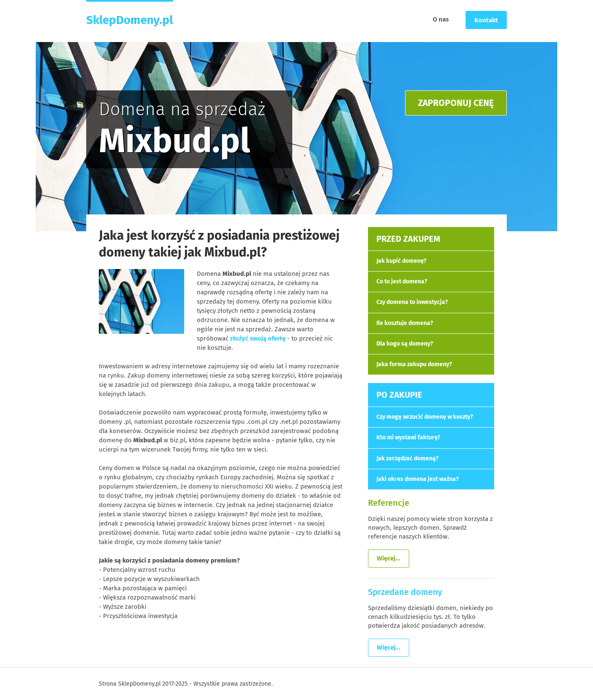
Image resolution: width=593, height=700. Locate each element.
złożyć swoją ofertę (258, 338)
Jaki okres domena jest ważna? (418, 479)
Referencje (389, 503)
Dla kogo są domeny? (405, 344)
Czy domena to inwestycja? (412, 302)
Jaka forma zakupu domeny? (414, 364)
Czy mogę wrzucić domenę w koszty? (425, 417)
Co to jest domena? (402, 281)
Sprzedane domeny (405, 592)
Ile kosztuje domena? (405, 323)
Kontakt (486, 20)
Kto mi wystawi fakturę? (408, 437)
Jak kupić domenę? (401, 261)
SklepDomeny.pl (130, 20)
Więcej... (389, 558)
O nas (441, 19)
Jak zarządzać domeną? (408, 458)
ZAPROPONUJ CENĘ (456, 103)
